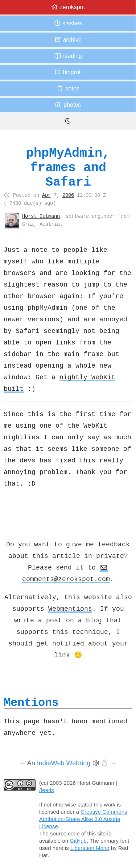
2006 (68, 195)
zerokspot (68, 7)
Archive (68, 40)
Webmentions (70, 609)
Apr (46, 195)
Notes (68, 88)
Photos (68, 105)
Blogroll (68, 72)
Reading (68, 56)
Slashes (68, 23)
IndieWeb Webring (64, 763)
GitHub (78, 841)
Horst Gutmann (41, 216)
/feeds (47, 790)
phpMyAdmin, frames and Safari (68, 167)
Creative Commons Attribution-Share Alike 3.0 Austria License (83, 819)
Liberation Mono (90, 848)
